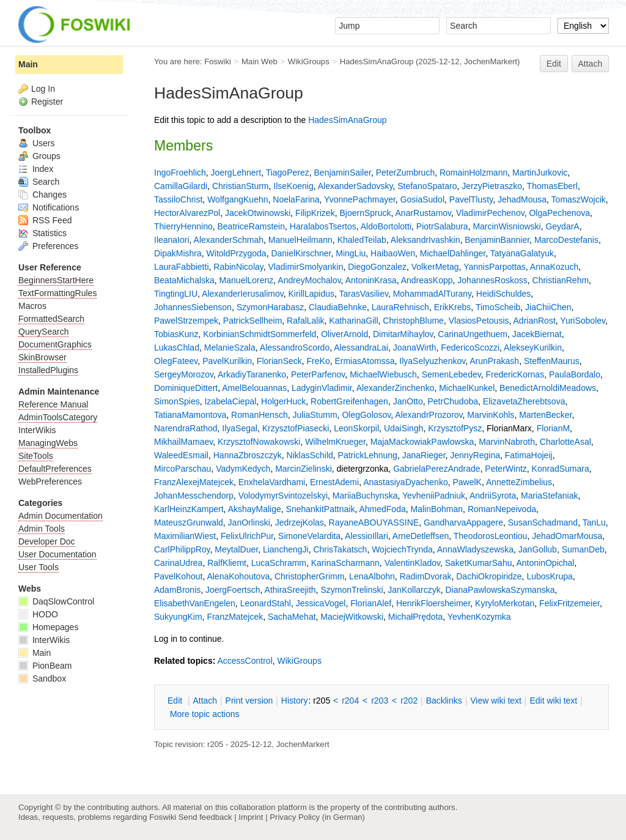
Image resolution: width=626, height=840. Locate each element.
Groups (39, 156)
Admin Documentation (61, 516)
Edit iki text (553, 701)
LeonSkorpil (356, 428)
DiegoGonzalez (377, 267)
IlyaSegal (240, 428)
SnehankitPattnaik (321, 509)
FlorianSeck (279, 361)
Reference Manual (53, 404)
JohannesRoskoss (492, 280)
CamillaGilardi (181, 186)
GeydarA (562, 226)
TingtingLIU (176, 294)
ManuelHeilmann (300, 240)
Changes (42, 195)
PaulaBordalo (575, 374)
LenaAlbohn (372, 576)
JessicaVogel (321, 603)
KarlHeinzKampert (189, 509)
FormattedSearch (51, 319)
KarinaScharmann (345, 563)
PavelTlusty (471, 199)
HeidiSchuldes (504, 294)
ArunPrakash (494, 361)
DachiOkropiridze (489, 576)
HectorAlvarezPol (187, 213)
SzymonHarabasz (271, 307)
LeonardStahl (266, 603)
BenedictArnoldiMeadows (548, 388)
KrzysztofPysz (455, 428)
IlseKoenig (293, 186)
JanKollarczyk (414, 590)
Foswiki (218, 61)
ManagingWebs (48, 443)
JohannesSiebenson (193, 307)
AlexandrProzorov (429, 415)
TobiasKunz (176, 334)
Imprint (251, 817)
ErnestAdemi (334, 482)
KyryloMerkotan (505, 603)
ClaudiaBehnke (338, 307)
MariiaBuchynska (365, 496)
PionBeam (45, 666)
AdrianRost (535, 321)
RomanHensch (260, 415)
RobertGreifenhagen (349, 401)
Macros (32, 306)
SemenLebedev (451, 374)
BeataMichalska (184, 280)
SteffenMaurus (552, 361)
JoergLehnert (236, 173)
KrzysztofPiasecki (296, 428)
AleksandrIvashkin (425, 240)
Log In (43, 89)
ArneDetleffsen (421, 536)
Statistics (42, 233)
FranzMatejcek (235, 617)
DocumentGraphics (55, 344)
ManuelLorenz (247, 280)
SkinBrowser (42, 357)
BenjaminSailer (343, 173)
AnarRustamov (424, 213)
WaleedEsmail (181, 455)
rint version (249, 701)
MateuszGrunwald (189, 522)
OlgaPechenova (559, 213)
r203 (380, 701)
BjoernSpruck (365, 213)
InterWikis (37, 430)
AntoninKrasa (371, 280)
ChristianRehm (561, 280)
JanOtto (408, 401)
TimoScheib (498, 307)
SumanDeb (583, 549)
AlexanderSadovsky (355, 186)
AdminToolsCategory (58, 417)
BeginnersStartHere (56, 280)
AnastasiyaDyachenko (406, 482)
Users (36, 143)
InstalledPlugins (48, 370)
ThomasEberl (552, 186)
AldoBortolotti (386, 226)
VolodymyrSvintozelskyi (283, 496)
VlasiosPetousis (479, 321)
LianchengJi (286, 549)
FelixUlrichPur (247, 536)
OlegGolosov (366, 415)
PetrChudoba (453, 401)
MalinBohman (437, 509)
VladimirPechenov (490, 213)
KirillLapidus (311, 294)
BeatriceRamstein (252, 226)
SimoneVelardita (309, 536)
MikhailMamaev (183, 442)
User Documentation (57, 554)
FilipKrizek (315, 213)
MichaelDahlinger (453, 253)
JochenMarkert (491, 61)
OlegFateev (176, 361)
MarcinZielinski (304, 469)
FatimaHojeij (529, 455)
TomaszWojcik (579, 199)
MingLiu (351, 253)
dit (176, 701)
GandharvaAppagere (463, 522)
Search (39, 182)
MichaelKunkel (467, 388)
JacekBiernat (537, 334)
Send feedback (205, 817)
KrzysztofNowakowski (259, 442)
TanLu (594, 522)
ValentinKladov (412, 563)
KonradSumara (561, 469)
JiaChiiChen (548, 307)
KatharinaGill (353, 321)
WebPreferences (50, 481)
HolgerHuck (283, 401)
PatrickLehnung (368, 455)
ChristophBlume (413, 321)
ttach (205, 701)
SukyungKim (178, 617)
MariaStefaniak (549, 496)
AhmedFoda (382, 509)
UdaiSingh (404, 428)
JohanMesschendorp (194, 496)
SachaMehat (292, 617)
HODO (38, 614)
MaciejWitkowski (352, 617)
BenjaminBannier (497, 240)
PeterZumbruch (405, 173)
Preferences (48, 246)
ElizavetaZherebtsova (524, 401)
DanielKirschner (301, 253)
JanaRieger (424, 455)
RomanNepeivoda (502, 509)
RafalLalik (305, 321)
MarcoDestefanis (566, 240)
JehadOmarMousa (567, 536)
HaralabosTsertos (323, 226)
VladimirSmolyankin (306, 267)
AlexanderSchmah (229, 240)
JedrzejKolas (300, 522)
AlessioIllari (366, 536)
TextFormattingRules (57, 293)
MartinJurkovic (540, 173)
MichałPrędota (416, 617)
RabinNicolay (238, 267)
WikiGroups (309, 61)
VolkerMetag (435, 267)
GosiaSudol (422, 199)
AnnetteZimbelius (519, 482)
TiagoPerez (288, 173)
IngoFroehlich (180, 173)
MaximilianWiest (185, 536)
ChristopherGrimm (309, 576)
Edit (554, 64)
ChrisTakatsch (340, 549)
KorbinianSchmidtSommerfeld (260, 334)
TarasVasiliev (363, 294)
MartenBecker (545, 415)
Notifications (49, 207)
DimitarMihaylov (403, 334)
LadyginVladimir (322, 388)
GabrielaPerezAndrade (436, 469)
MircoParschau (182, 469)
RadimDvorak (426, 576)
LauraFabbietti (182, 267)
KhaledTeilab (362, 240)
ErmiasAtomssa (364, 361)
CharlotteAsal (565, 442)
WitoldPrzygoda (237, 253)
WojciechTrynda (402, 549)
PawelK (467, 482)
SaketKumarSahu (479, 563)
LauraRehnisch (400, 307)
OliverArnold (344, 334)
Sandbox (42, 678)
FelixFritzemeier (569, 603)
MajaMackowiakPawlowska (422, 442)
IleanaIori (172, 240)
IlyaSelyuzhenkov (432, 361)
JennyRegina (475, 455)
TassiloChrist (178, 199)
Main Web (260, 61)
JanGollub (538, 549)
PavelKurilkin (227, 361)
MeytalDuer (236, 549)
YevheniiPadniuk (434, 496)
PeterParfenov (318, 374)
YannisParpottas (495, 267)
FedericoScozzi (470, 348)
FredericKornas (515, 374)
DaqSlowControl (56, 601)
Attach (591, 64)
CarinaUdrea (178, 563)
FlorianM (553, 428)
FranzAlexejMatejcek (194, 482)
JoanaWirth (415, 348)
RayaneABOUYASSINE (374, 522)
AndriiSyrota (493, 496)
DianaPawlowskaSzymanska (500, 590)
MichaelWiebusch (383, 374)
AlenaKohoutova (238, 576)
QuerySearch (43, 332)
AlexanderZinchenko (396, 388)
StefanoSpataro (427, 186)
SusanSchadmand (543, 522)
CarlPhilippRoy (182, 549)
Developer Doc (47, 541)
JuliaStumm (315, 415)
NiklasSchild (310, 455)
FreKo (319, 361)
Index (36, 169)
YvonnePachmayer (360, 199)
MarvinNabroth (507, 442)
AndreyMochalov (309, 280)
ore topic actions (205, 714)
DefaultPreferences (55, 469)
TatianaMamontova (190, 415)
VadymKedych (243, 469)
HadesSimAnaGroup (377, 61)
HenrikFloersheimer (433, 603)
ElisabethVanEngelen (195, 603)
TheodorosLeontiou (491, 536)
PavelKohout (178, 576)
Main (28, 64)
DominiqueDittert (186, 388)
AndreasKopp (427, 280)
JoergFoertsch (233, 590)
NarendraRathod (186, 428)
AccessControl (245, 661)
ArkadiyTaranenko (252, 374)
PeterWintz (506, 469)
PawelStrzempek (186, 321)
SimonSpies (177, 401)
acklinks (444, 701)
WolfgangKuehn (238, 199)
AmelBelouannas (254, 388)
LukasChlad (177, 348)
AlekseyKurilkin (533, 348)
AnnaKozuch (554, 267)
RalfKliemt (227, 563)
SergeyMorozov (184, 374)
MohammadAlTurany (432, 294)
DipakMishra (178, 253)
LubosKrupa (550, 576)
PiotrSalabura (442, 226)
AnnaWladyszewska (475, 549)
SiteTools (36, 456)
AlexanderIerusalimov (243, 294)
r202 (409, 701)
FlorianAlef (371, 603)
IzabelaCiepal (230, 401)
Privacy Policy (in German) (317, 817)
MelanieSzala (230, 348)
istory (295, 701)
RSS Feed (45, 220)
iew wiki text (496, 701)
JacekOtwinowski (258, 213)
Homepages (48, 627)
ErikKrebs (453, 307)
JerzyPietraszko (492, 186)
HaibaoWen (393, 253)
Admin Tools (42, 529)
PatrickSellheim (252, 321)
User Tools (39, 567)
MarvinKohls (491, 415)
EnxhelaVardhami (272, 482)
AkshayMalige (255, 509)
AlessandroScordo (295, 348)
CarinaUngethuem (473, 334)
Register (47, 102)
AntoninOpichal (545, 563)
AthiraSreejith (290, 590)
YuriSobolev (583, 321)
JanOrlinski (249, 522)
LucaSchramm (279, 563)
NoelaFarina (296, 199)
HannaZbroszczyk (248, 455)
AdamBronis (177, 590)
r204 (350, 701)
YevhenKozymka (479, 617)
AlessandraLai (361, 348)
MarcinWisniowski (506, 226)
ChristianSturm (241, 186)
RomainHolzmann (473, 173)
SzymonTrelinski (352, 590)
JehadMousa (522, 199)
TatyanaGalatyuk (522, 253)
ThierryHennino (183, 226)
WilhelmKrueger (335, 442)
